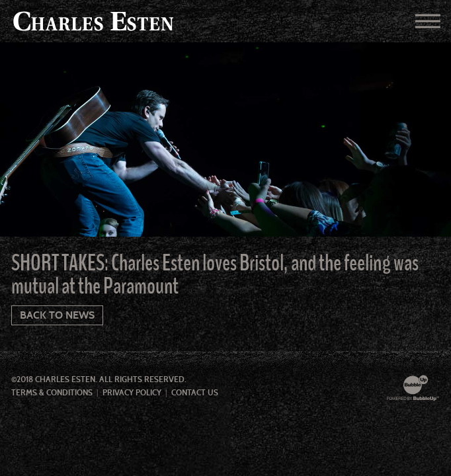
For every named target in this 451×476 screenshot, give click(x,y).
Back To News (57, 315)
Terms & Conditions (52, 393)
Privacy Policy (132, 393)
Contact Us (195, 393)
